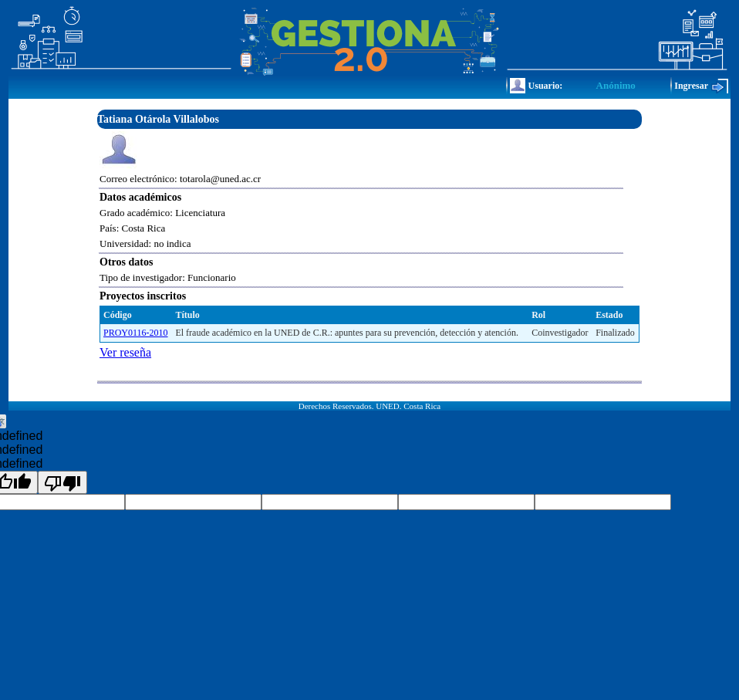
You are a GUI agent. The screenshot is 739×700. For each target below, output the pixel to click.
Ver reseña (125, 352)
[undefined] (62, 482)
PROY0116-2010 (136, 333)
